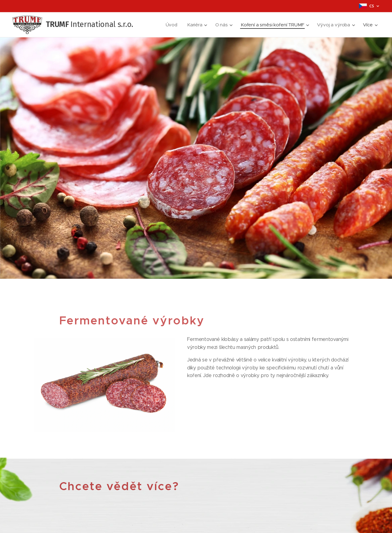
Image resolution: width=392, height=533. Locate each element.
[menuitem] (170, 25)
